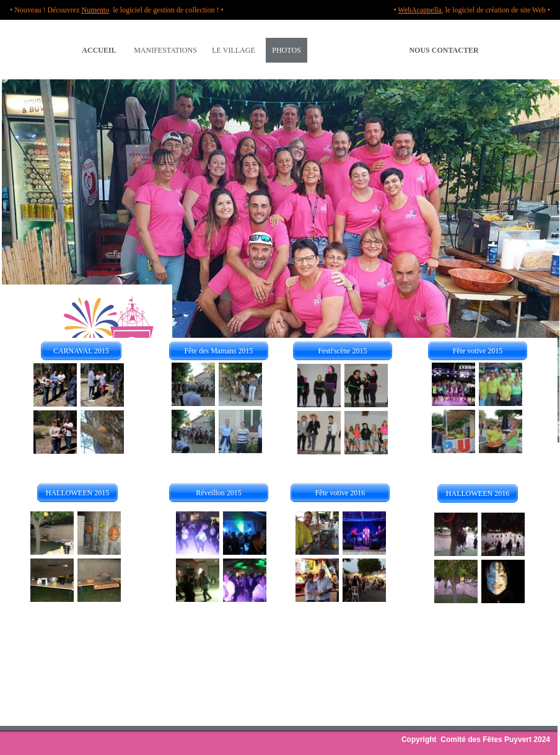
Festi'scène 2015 (342, 351)
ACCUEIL (99, 50)
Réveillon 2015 (219, 493)
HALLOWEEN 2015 (77, 493)
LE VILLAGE (233, 50)
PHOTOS (286, 50)
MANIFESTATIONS (165, 50)
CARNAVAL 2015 (81, 351)
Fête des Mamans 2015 (219, 351)
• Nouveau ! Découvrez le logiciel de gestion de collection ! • (117, 10)
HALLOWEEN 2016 (478, 493)
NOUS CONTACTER (444, 50)
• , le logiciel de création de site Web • (472, 10)
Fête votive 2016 (340, 493)
